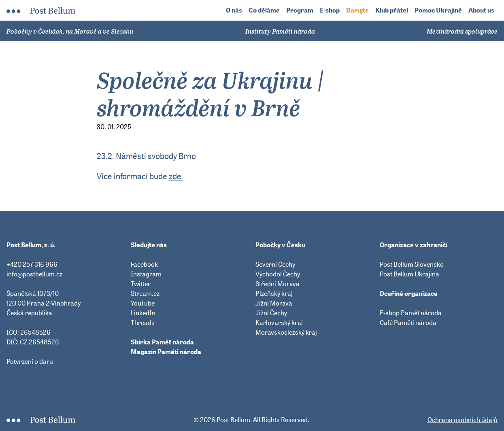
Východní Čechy (278, 274)
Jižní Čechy (271, 313)
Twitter (141, 284)
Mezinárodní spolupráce (462, 31)
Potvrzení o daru (30, 361)
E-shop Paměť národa (411, 313)
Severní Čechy (275, 264)
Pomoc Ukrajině (438, 10)
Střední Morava (278, 284)
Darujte (357, 10)
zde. (176, 176)
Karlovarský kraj (279, 323)
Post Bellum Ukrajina (409, 274)
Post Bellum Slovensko (412, 264)
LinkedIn (143, 313)
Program (300, 10)
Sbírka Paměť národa (162, 342)
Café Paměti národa (408, 323)
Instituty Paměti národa (280, 31)
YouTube (143, 303)
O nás (234, 10)
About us (481, 10)
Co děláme (264, 10)
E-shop (330, 10)
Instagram (146, 274)
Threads (143, 323)
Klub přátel (392, 10)
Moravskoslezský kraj (286, 332)
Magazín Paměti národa (166, 352)
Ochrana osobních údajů (463, 420)
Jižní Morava (274, 303)
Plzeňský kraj (274, 293)
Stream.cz (145, 293)
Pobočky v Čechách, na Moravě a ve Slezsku (70, 31)
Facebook (144, 264)
